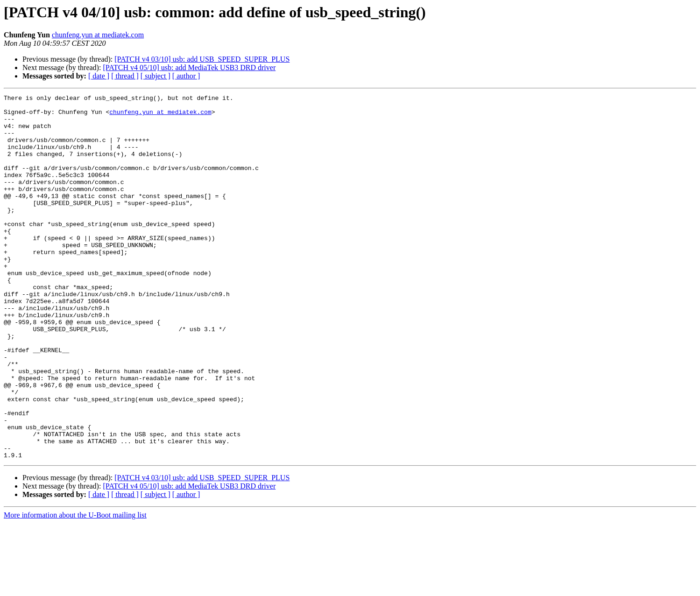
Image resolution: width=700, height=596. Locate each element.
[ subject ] (156, 76)
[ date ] (99, 76)
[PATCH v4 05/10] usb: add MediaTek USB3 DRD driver (189, 67)
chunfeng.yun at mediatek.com (98, 35)
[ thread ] (125, 76)
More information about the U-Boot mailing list (75, 588)
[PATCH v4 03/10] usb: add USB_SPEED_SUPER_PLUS (202, 59)
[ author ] (186, 76)
